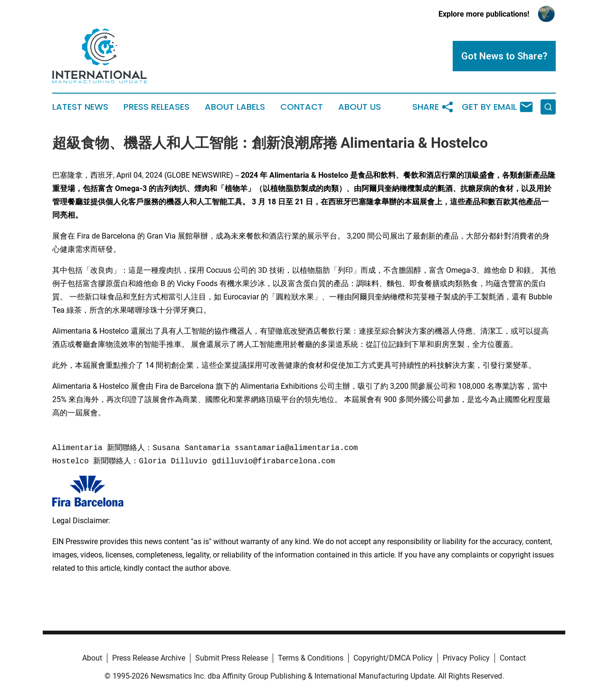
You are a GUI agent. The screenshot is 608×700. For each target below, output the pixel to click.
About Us (360, 107)
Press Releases (157, 107)
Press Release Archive (149, 658)
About (92, 658)
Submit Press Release (232, 658)
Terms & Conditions (311, 658)
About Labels (235, 107)
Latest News (80, 107)
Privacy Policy (466, 658)
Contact (302, 107)
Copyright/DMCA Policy (393, 658)
